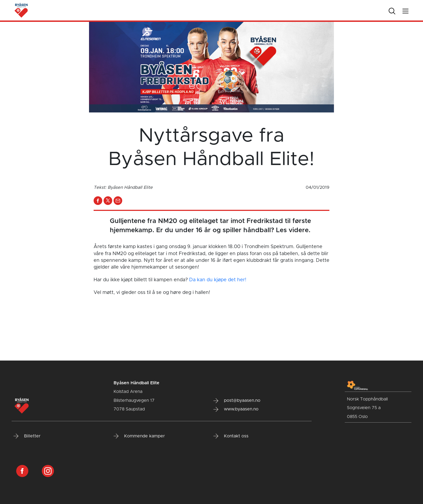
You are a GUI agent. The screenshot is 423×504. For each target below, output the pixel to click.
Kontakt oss (231, 436)
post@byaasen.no (237, 401)
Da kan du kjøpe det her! (218, 280)
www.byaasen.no (236, 409)
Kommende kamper (139, 436)
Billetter (27, 436)
